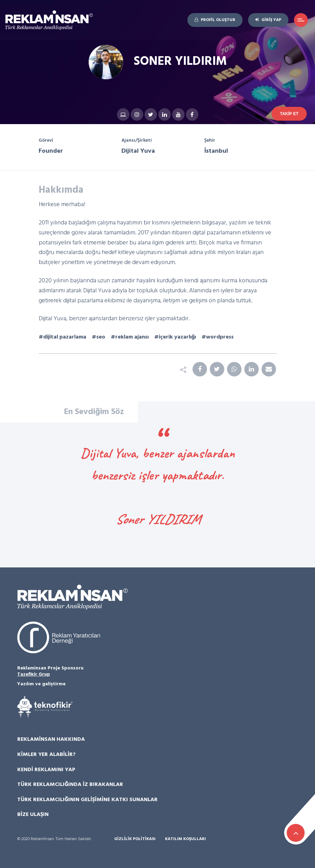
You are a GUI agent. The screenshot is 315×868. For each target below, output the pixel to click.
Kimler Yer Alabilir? (46, 755)
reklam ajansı (132, 337)
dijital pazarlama (65, 337)
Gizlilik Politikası (135, 839)
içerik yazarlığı (177, 337)
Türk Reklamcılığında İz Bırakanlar (70, 785)
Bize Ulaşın (33, 815)
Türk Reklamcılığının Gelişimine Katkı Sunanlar (87, 800)
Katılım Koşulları (185, 839)
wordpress (220, 337)
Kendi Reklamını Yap (46, 770)
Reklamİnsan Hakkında (51, 739)
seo (101, 337)
